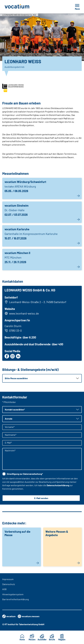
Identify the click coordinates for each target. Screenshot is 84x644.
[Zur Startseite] (23, 7)
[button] (42, 378)
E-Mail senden (41, 498)
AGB (4, 589)
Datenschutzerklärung (58, 485)
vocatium (9, 616)
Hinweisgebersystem (13, 594)
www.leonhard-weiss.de (24, 313)
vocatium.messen (29, 616)
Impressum (8, 579)
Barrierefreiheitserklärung (16, 599)
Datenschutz (9, 584)
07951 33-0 (13, 330)
